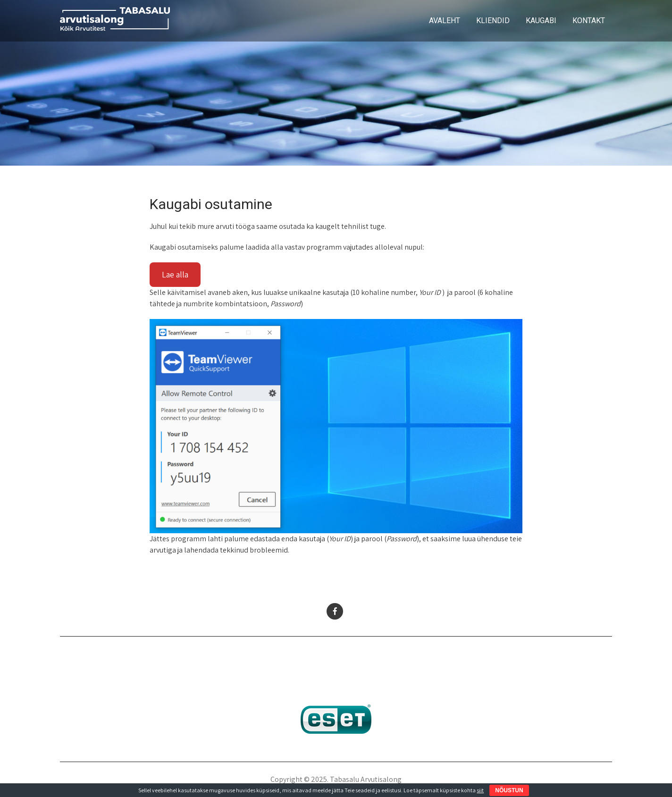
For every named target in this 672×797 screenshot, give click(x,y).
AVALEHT (445, 21)
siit (480, 790)
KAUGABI (541, 21)
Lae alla (175, 274)
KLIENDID (493, 21)
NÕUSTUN (509, 790)
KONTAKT (589, 21)
